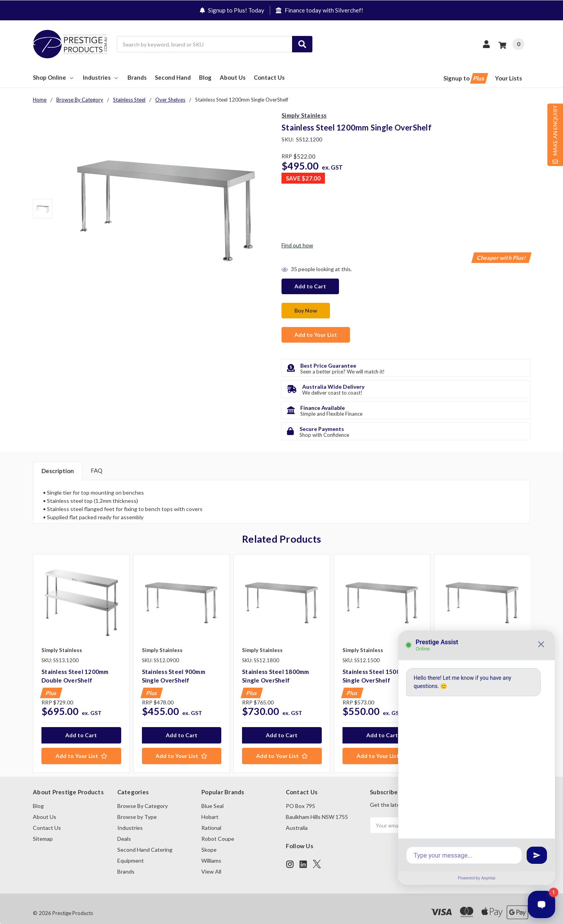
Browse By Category (143, 797)
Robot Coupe (218, 830)
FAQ (97, 461)
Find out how (297, 246)
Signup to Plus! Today (232, 10)
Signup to (465, 79)
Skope (209, 841)
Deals (124, 830)
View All (211, 862)
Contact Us (269, 78)
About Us (233, 78)
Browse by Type (137, 808)
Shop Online (54, 78)
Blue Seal (212, 797)
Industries (101, 78)
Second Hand (173, 78)
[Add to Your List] (81, 747)
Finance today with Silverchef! (319, 10)
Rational (211, 819)
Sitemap (43, 830)
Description (58, 462)
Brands (137, 78)
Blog (205, 78)
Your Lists (508, 79)
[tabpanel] (81, 654)
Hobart (210, 808)
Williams (211, 852)
